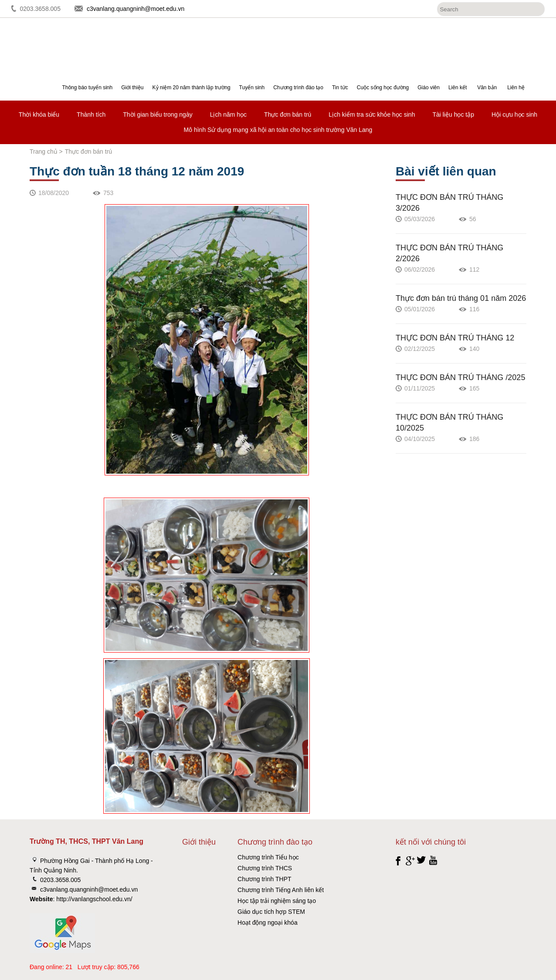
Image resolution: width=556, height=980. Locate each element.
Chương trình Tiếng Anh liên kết (281, 890)
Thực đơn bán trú (288, 115)
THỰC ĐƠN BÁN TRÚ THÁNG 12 (455, 338)
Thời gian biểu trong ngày (158, 115)
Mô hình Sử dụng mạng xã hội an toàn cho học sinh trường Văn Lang (278, 130)
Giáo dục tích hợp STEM (271, 912)
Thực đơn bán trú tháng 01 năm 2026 (461, 298)
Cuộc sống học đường (383, 88)
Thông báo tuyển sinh (87, 88)
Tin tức (340, 88)
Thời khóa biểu (39, 115)
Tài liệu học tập (453, 115)
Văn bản (487, 88)
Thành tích (91, 115)
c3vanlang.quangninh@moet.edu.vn (136, 9)
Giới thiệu (132, 88)
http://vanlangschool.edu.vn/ (94, 899)
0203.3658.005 (40, 9)
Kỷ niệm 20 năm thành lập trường (192, 88)
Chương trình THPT (264, 879)
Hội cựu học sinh (514, 115)
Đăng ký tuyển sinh (517, 42)
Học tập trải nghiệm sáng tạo (277, 901)
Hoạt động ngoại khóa (268, 923)
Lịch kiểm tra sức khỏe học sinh (372, 115)
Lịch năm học (228, 115)
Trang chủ (44, 152)
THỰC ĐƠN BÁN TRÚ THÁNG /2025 (460, 377)
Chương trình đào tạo (298, 88)
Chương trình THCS (265, 868)
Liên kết (458, 88)
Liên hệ (516, 88)
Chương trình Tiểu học (268, 857)
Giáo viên (429, 88)
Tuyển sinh (252, 88)
